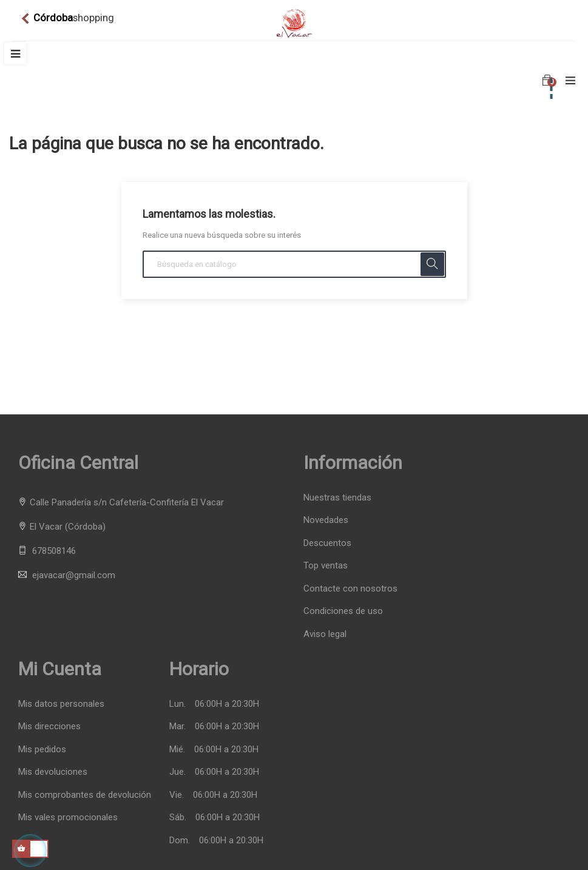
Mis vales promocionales (68, 818)
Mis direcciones (49, 727)
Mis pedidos (42, 750)
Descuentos (327, 543)
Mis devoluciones (53, 772)
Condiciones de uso (343, 611)
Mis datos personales (61, 704)
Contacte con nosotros (350, 588)
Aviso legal (325, 634)
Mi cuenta (60, 669)
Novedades (326, 520)
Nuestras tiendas (337, 497)
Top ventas (326, 565)
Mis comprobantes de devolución (85, 795)
